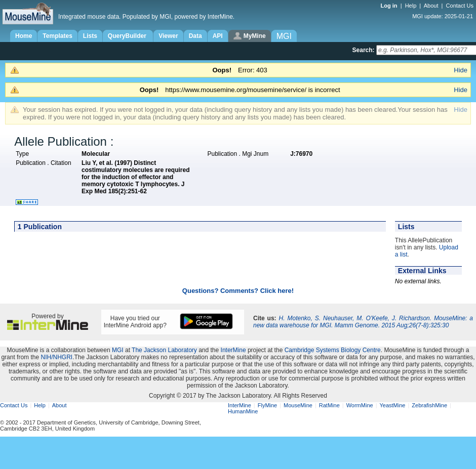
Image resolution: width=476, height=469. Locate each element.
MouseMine (298, 405)
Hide (461, 70)
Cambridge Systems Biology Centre (333, 350)
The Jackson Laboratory (164, 350)
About (431, 6)
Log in (390, 6)
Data (195, 36)
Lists (90, 36)
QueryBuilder (128, 36)
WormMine (360, 405)
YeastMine (392, 405)
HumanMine (243, 411)
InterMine (233, 350)
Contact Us (460, 6)
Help (411, 6)
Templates (57, 36)
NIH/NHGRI (56, 357)
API (218, 36)
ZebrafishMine (429, 405)
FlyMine (268, 405)
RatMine (329, 405)
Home (24, 36)
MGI (118, 350)
